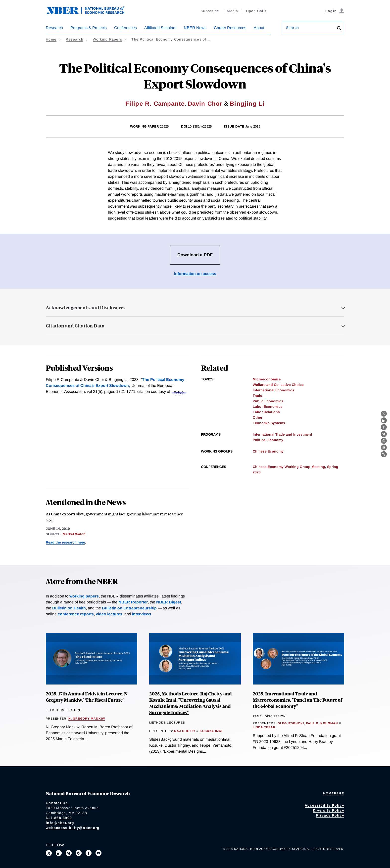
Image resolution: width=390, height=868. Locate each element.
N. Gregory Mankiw (87, 719)
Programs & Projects (89, 28)
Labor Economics (268, 407)
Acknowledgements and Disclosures (86, 308)
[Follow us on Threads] (79, 853)
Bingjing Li (247, 104)
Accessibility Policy (324, 805)
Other (257, 417)
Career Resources (230, 28)
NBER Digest (169, 602)
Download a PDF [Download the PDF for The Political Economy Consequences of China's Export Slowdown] (195, 255)
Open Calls (256, 11)
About (259, 28)
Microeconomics (267, 379)
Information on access (195, 274)
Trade (257, 396)
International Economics (273, 390)
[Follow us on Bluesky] (69, 853)
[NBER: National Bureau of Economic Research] (90, 13)
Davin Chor (205, 104)
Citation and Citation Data (75, 326)
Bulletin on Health (69, 608)
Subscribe (210, 11)
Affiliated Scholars (160, 28)
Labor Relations (266, 412)
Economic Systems (269, 423)
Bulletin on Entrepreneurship (129, 608)
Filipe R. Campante (155, 104)
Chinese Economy (268, 451)
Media (232, 11)
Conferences (125, 28)
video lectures (109, 614)
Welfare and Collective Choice (278, 385)
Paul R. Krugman (322, 723)
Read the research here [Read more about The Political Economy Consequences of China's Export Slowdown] (65, 542)
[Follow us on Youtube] (98, 853)
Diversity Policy (329, 810)
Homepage (334, 793)
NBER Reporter (133, 602)
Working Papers (108, 39)
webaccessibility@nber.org (73, 828)
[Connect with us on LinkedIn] (59, 853)
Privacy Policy (330, 815)
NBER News (195, 28)
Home (51, 39)
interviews (142, 614)
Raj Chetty (185, 731)
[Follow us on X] (49, 853)
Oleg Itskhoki (291, 723)
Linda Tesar (264, 727)
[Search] (339, 29)
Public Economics (268, 401)
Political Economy (268, 440)
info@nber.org (60, 823)
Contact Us (57, 803)
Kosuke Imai (211, 731)
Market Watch (74, 534)
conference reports (76, 614)
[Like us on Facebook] (89, 853)
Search (292, 28)
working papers (84, 596)
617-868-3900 (59, 818)
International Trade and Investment (282, 434)
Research (54, 28)
